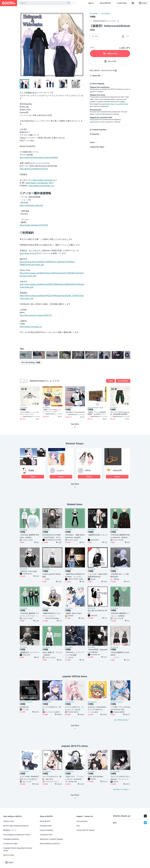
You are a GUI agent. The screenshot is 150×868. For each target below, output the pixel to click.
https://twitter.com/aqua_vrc (44, 180)
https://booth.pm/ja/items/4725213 (34, 169)
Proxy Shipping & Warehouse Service (17, 835)
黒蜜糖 (31, 470)
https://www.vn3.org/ (28, 253)
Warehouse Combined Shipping (51, 839)
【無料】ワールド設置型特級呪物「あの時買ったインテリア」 (97, 413)
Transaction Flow (46, 835)
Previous (22, 45)
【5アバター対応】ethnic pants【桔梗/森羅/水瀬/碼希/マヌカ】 (120, 413)
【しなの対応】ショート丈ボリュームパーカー (29, 413)
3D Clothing (105, 14)
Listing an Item (9, 821)
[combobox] (45, 3)
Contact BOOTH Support (85, 830)
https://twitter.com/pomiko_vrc (41, 186)
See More (75, 486)
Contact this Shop (97, 147)
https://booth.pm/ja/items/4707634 (34, 225)
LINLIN (88, 470)
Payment (96, 134)
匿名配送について (10, 830)
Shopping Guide (46, 826)
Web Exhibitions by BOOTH (50, 844)
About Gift (96, 76)
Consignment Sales (10, 844)
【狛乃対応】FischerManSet (75, 412)
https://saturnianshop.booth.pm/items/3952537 (39, 158)
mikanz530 (117, 470)
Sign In (91, 3)
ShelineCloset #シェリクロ (45, 381)
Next (82, 45)
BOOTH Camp (9, 855)
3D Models (94, 14)
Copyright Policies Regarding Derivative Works (18, 849)
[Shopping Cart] (133, 3)
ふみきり (60, 470)
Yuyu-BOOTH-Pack (122, 104)
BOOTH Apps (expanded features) (16, 826)
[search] (69, 3)
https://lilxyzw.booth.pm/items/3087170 (36, 315)
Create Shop (122, 3)
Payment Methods (46, 830)
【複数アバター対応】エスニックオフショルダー (52, 411)
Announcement (82, 821)
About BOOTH (105, 3)
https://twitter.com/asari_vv (31, 327)
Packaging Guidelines (11, 839)
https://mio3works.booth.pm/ (31, 205)
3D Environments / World (95, 408)
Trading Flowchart (99, 130)
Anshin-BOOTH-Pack (107, 104)
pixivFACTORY (94, 122)
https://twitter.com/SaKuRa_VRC (39, 183)
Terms (92, 142)
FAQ (78, 826)
